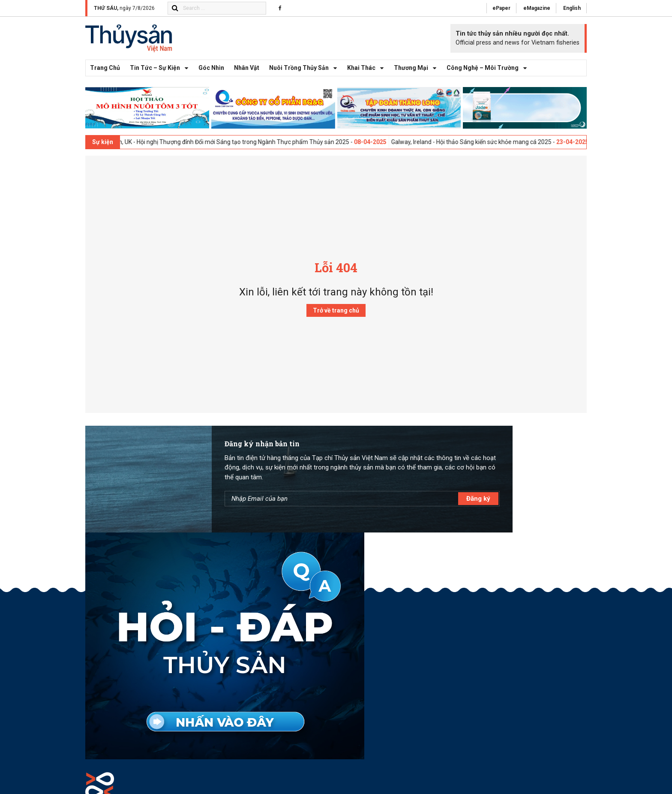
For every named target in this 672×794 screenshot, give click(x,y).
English (571, 8)
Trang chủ (105, 76)
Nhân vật (247, 76)
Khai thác (368, 76)
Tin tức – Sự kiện (161, 76)
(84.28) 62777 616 (143, 713)
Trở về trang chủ (336, 319)
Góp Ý (529, 629)
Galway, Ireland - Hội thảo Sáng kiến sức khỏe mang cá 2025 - (495, 150)
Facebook (535, 638)
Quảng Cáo (536, 619)
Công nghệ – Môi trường (489, 76)
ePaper (497, 8)
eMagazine (534, 8)
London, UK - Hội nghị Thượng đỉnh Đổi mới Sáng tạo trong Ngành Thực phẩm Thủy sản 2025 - (249, 150)
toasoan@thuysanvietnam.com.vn (151, 698)
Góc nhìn (211, 76)
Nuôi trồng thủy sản (305, 76)
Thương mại (417, 76)
